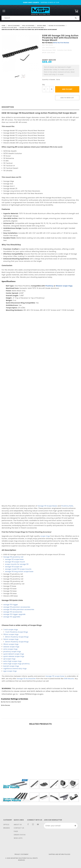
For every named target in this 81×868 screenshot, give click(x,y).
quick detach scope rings (14, 654)
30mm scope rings (11, 634)
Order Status (20, 835)
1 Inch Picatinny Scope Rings (17, 632)
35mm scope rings (11, 644)
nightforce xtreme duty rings (15, 669)
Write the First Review (61, 43)
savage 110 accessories (13, 612)
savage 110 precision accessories (17, 607)
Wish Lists (18, 838)
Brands (7, 828)
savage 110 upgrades (12, 617)
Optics (6, 825)
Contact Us (19, 828)
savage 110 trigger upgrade (14, 614)
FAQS (16, 831)
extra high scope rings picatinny (17, 664)
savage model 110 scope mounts (18, 569)
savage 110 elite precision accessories (19, 609)
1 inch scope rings (11, 630)
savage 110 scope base (14, 559)
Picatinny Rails (67, 506)
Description (8, 107)
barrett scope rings (11, 666)
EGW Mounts (69, 679)
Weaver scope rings (64, 286)
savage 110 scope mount (15, 562)
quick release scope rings (14, 656)
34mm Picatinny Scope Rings (17, 642)
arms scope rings (10, 649)
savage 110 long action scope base (19, 572)
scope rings (45, 536)
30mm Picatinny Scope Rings (17, 637)
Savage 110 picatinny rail (13, 557)
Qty (44, 85)
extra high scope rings (12, 661)
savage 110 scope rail (14, 567)
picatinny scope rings (12, 652)
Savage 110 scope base (55, 676)
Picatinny (49, 286)
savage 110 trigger (11, 605)
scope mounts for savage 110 (17, 564)
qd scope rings (9, 659)
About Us (18, 825)
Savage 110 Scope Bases (47, 506)
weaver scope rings (11, 647)
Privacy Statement (22, 854)
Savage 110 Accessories (26, 679)
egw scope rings (10, 671)
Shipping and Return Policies (59, 854)
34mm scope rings (11, 639)
